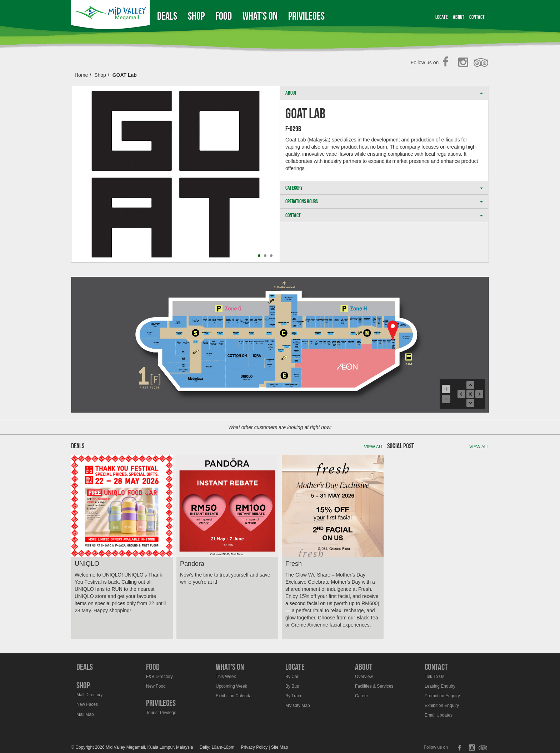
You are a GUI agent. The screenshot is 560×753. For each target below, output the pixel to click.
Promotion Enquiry (442, 696)
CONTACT (384, 215)
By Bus (292, 686)
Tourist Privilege (161, 713)
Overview (364, 677)
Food (224, 16)
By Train (293, 696)
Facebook (448, 63)
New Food (156, 686)
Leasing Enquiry (440, 686)
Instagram (464, 63)
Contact (477, 17)
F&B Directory (159, 677)
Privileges (306, 16)
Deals (167, 16)
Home (81, 75)
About (459, 17)
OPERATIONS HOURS (384, 201)
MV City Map (298, 705)
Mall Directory (89, 695)
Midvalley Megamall (111, 16)
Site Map (279, 747)
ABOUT (384, 93)
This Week (226, 677)
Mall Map (85, 714)
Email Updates (439, 715)
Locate (442, 17)
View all (374, 447)
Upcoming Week (231, 686)
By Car (292, 677)
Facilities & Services (374, 686)
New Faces (87, 704)
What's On (260, 16)
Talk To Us (434, 677)
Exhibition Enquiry (442, 705)
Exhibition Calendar (234, 696)
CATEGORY (384, 188)
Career (362, 696)
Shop (196, 16)
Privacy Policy (254, 747)
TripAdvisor (481, 63)
